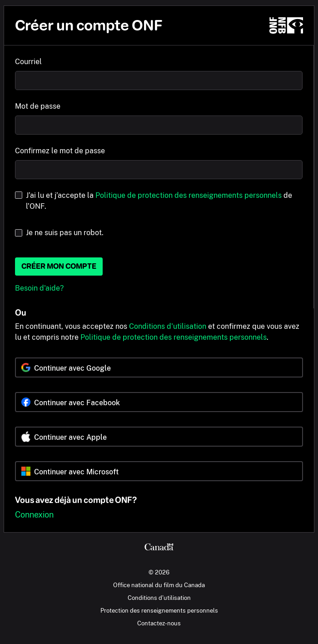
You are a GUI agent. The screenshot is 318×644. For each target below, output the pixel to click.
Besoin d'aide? (39, 288)
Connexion (34, 515)
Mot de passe (38, 106)
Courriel (28, 62)
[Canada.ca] (159, 548)
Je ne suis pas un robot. (65, 233)
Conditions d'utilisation (168, 326)
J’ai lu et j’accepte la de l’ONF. (159, 201)
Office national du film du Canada (159, 585)
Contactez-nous (159, 623)
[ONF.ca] (286, 25)
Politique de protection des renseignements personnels (189, 195)
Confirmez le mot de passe (60, 151)
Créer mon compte (59, 266)
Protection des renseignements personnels (159, 610)
